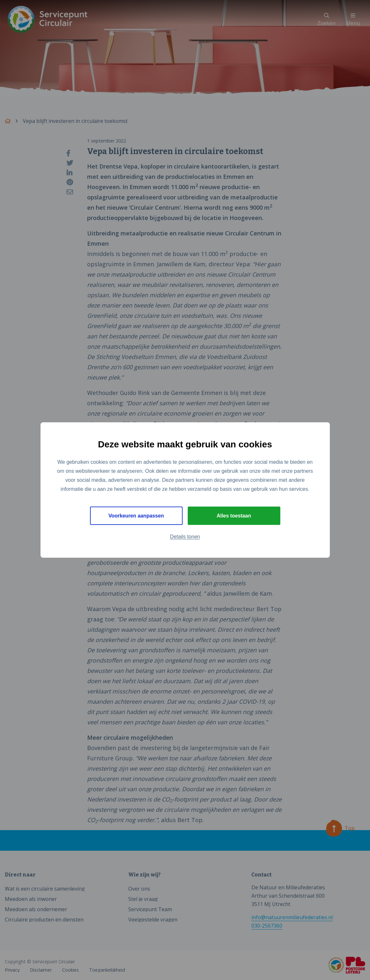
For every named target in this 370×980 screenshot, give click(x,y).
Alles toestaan (234, 516)
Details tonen (185, 537)
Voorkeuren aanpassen (136, 516)
